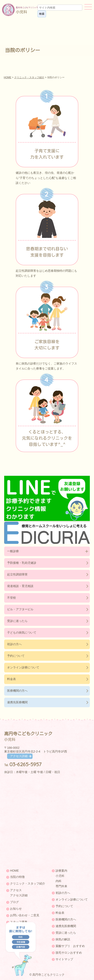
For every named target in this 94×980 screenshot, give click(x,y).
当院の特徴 (17, 877)
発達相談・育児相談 (20, 586)
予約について (16, 656)
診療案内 (61, 871)
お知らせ (16, 909)
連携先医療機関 (17, 702)
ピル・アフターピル (20, 609)
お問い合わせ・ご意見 (25, 915)
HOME (8, 77)
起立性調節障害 (17, 574)
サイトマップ (64, 959)
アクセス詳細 (19, 756)
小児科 (60, 876)
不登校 (11, 598)
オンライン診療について (23, 667)
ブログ (14, 902)
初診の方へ (14, 644)
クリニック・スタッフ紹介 (29, 77)
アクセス (16, 890)
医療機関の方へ (17, 691)
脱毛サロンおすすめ (69, 953)
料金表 (11, 679)
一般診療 (13, 551)
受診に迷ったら (17, 621)
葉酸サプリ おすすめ (70, 946)
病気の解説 (63, 939)
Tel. (23, 765)
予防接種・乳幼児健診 (22, 563)
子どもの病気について (22, 633)
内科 (58, 881)
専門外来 (61, 886)
